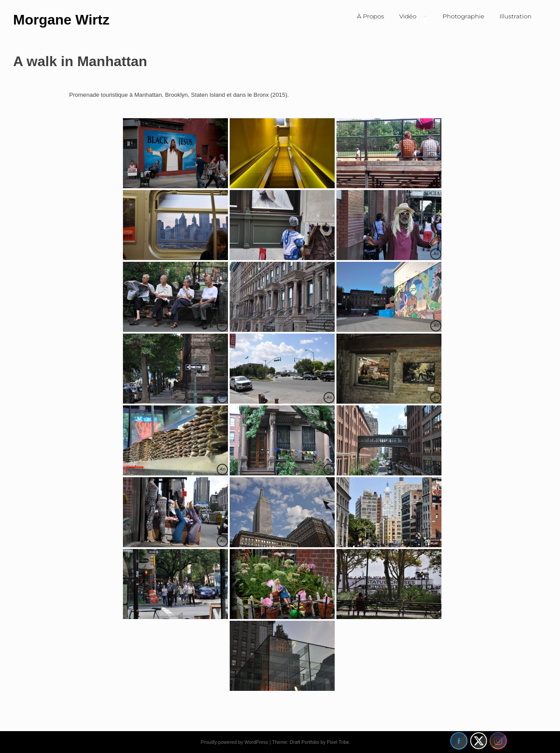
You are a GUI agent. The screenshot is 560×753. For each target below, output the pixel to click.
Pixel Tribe (338, 742)
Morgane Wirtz (61, 20)
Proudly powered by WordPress (234, 742)
